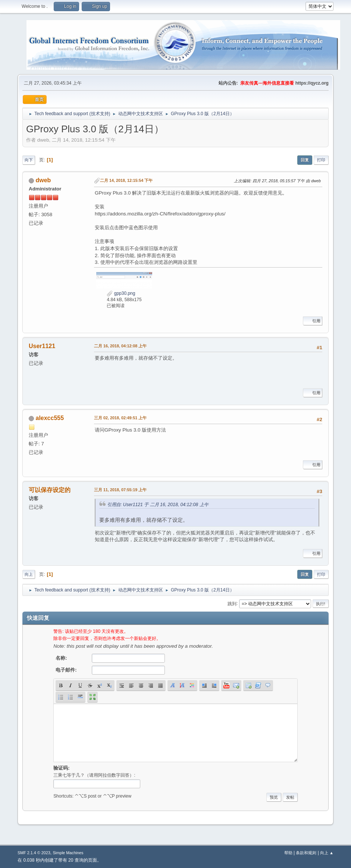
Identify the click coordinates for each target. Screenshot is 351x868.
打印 (321, 160)
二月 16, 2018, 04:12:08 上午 (120, 346)
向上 (29, 574)
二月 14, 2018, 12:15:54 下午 (126, 180)
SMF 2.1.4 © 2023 (34, 853)
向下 (29, 160)
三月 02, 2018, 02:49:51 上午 (120, 418)
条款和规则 (306, 853)
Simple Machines (68, 853)
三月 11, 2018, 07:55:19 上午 (120, 490)
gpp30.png (121, 293)
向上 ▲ (327, 853)
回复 (305, 160)
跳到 (232, 603)
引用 (313, 321)
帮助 (288, 853)
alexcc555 (50, 418)
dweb (43, 180)
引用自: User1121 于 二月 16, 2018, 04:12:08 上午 (158, 505)
